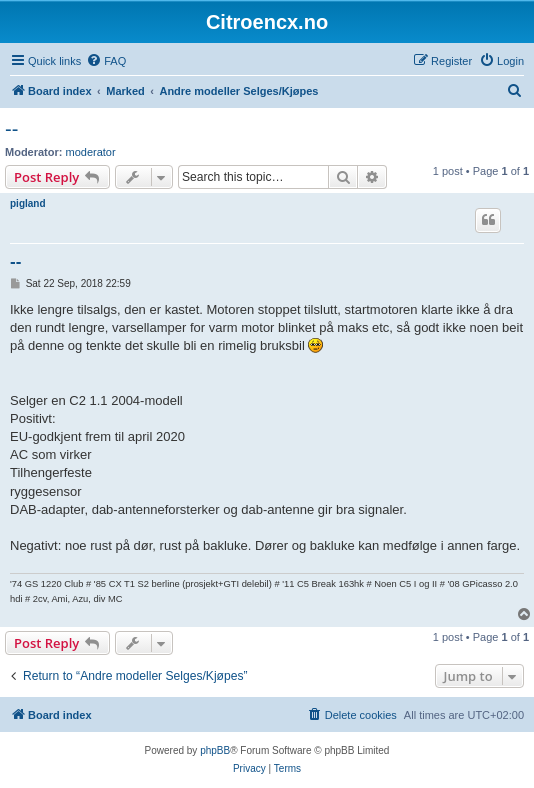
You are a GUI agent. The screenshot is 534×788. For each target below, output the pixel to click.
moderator (91, 152)
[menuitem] (106, 61)
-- (11, 129)
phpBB (215, 750)
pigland (28, 203)
